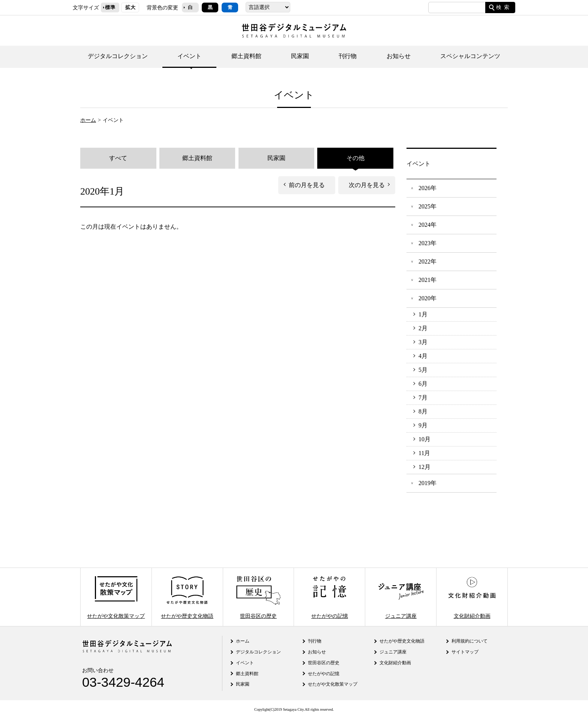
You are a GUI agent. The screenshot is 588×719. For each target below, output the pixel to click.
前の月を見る (307, 185)
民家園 (300, 56)
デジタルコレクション (118, 56)
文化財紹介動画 (472, 597)
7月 (423, 398)
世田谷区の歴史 (258, 597)
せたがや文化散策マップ (116, 597)
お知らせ (399, 56)
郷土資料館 (246, 56)
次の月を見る (367, 185)
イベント (189, 56)
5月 (423, 370)
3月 (423, 342)
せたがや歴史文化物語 (187, 597)
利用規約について (469, 641)
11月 (424, 453)
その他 (355, 158)
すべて (118, 158)
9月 (423, 425)
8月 (423, 412)
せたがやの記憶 (330, 597)
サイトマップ (465, 652)
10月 (424, 439)
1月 (423, 315)
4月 (423, 356)
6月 (423, 384)
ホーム (88, 120)
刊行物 (348, 56)
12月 (424, 467)
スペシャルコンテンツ (470, 56)
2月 (423, 328)
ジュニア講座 (401, 597)
